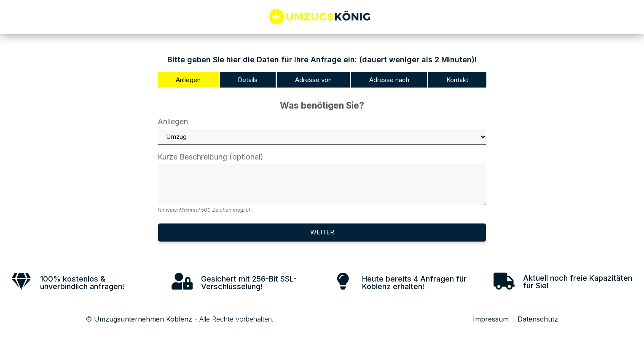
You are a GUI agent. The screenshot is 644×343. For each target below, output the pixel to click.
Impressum (491, 319)
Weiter (322, 232)
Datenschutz (538, 319)
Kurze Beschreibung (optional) (322, 183)
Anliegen (322, 131)
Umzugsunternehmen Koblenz (143, 319)
